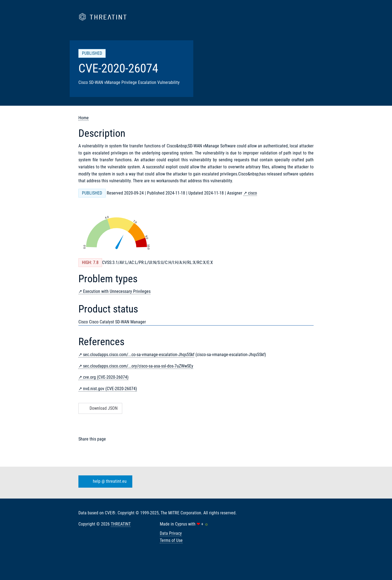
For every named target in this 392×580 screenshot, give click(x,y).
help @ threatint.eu (104, 481)
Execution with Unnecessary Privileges (117, 291)
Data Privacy (171, 533)
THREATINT (121, 524)
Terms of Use (171, 540)
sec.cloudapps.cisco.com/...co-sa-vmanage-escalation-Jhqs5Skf (139, 355)
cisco (252, 193)
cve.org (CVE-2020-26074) (106, 377)
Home (84, 118)
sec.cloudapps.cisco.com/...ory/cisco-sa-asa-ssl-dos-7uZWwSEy (138, 366)
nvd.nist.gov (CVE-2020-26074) (110, 389)
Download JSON (100, 408)
